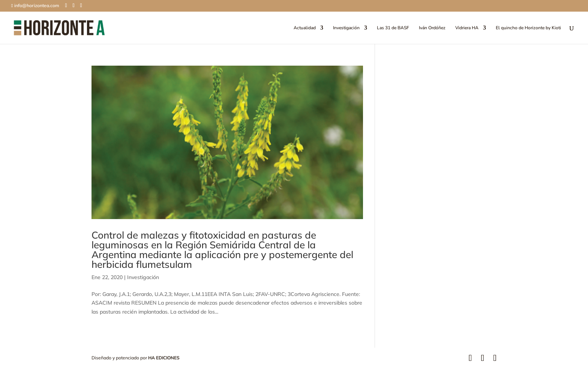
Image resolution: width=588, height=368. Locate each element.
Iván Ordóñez (432, 28)
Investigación (346, 28)
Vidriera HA (467, 28)
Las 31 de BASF (393, 28)
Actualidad (305, 28)
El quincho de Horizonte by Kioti (528, 28)
